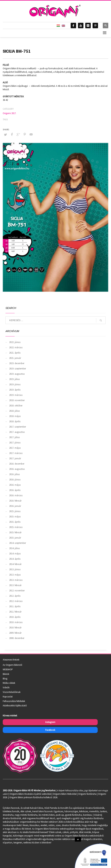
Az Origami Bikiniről (12, 665)
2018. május (15, 416)
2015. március (16, 527)
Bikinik (6, 674)
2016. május (15, 485)
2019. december (17, 363)
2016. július (14, 474)
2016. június (15, 480)
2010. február (15, 628)
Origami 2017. (9, 113)
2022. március (16, 347)
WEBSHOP (8, 669)
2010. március (16, 622)
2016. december (17, 464)
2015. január (15, 538)
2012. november (17, 591)
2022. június (15, 342)
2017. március (16, 453)
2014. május (15, 554)
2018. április (15, 421)
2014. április (15, 559)
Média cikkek (9, 683)
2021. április (15, 353)
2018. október (16, 406)
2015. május (15, 517)
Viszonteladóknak (12, 692)
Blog (5, 679)
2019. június (15, 384)
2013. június (15, 569)
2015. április (15, 522)
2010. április (15, 617)
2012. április (15, 596)
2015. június (15, 511)
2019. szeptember (18, 369)
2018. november (17, 400)
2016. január (15, 506)
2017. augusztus (17, 432)
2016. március (16, 495)
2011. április (15, 606)
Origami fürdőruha (87, 794)
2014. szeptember (18, 543)
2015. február (15, 532)
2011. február (15, 612)
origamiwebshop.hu (30, 822)
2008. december (17, 638)
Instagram (50, 722)
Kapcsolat (8, 697)
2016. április (15, 490)
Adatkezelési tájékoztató (15, 706)
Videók (6, 687)
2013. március (16, 580)
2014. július (14, 548)
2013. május (15, 575)
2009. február (15, 633)
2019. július (14, 379)
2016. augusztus (17, 469)
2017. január (15, 458)
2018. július (14, 411)
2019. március (16, 395)
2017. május (15, 448)
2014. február (15, 564)
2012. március (16, 601)
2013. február (15, 585)
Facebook (50, 730)
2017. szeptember (18, 427)
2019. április (15, 390)
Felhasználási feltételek (14, 701)
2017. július (14, 437)
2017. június (15, 443)
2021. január (15, 358)
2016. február (15, 501)
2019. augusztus (17, 374)
